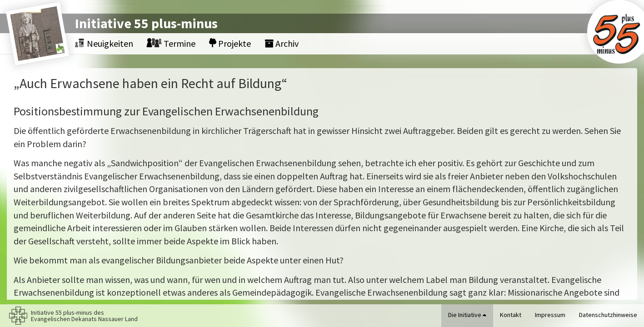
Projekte (230, 43)
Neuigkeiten (104, 43)
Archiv (282, 43)
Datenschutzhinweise (608, 315)
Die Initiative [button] (467, 315)
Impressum (550, 315)
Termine (171, 43)
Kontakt (511, 315)
